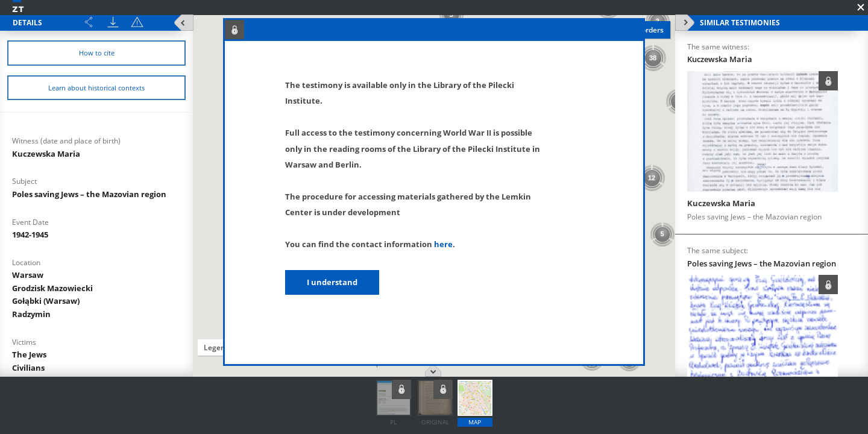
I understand (332, 282)
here (443, 244)
